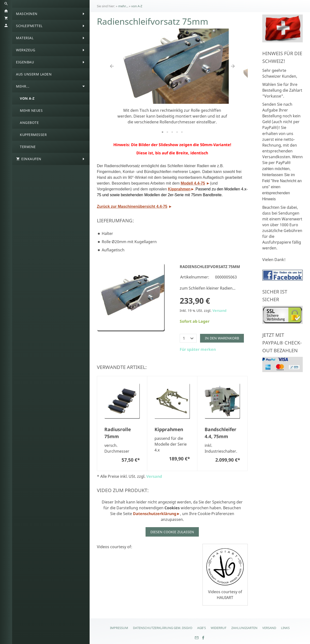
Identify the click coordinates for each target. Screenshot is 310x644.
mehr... (123, 6)
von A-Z (137, 6)
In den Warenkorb (222, 338)
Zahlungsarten (244, 628)
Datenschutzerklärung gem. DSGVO (163, 628)
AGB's (201, 628)
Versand (219, 311)
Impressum (119, 628)
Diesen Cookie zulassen (172, 532)
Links (285, 628)
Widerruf (219, 628)
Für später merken (198, 349)
